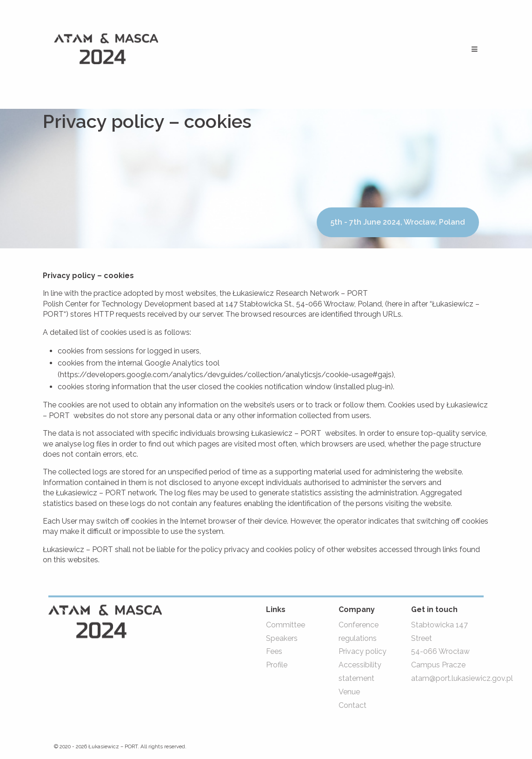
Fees (274, 652)
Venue (349, 692)
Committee (286, 625)
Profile (277, 665)
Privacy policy (362, 652)
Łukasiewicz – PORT (113, 747)
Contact (352, 705)
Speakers (282, 638)
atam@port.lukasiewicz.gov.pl (462, 678)
